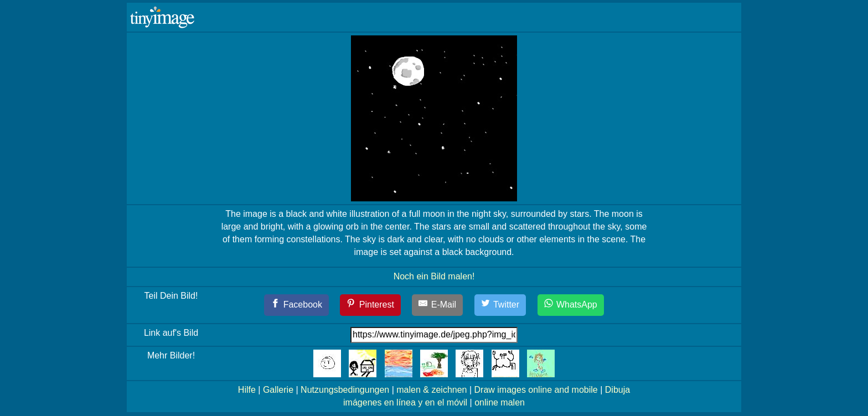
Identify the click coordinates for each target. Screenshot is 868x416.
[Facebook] (296, 305)
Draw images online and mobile (536, 390)
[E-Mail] (437, 305)
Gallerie (278, 390)
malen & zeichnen (432, 390)
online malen (500, 402)
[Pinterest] (370, 305)
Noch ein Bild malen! (434, 276)
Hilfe (247, 390)
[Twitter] (500, 305)
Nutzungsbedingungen (345, 390)
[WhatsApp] (571, 305)
